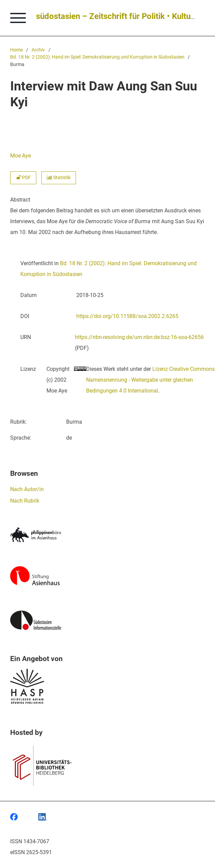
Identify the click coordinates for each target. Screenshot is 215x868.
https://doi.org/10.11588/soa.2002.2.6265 (127, 316)
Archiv (38, 50)
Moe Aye (21, 156)
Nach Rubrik (25, 501)
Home (16, 50)
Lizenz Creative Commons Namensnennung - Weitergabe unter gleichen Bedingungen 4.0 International (150, 380)
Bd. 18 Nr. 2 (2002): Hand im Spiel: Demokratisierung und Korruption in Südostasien (97, 57)
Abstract (20, 200)
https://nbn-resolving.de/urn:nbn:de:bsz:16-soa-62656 (139, 337)
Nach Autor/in (27, 489)
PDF (23, 178)
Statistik (59, 178)
